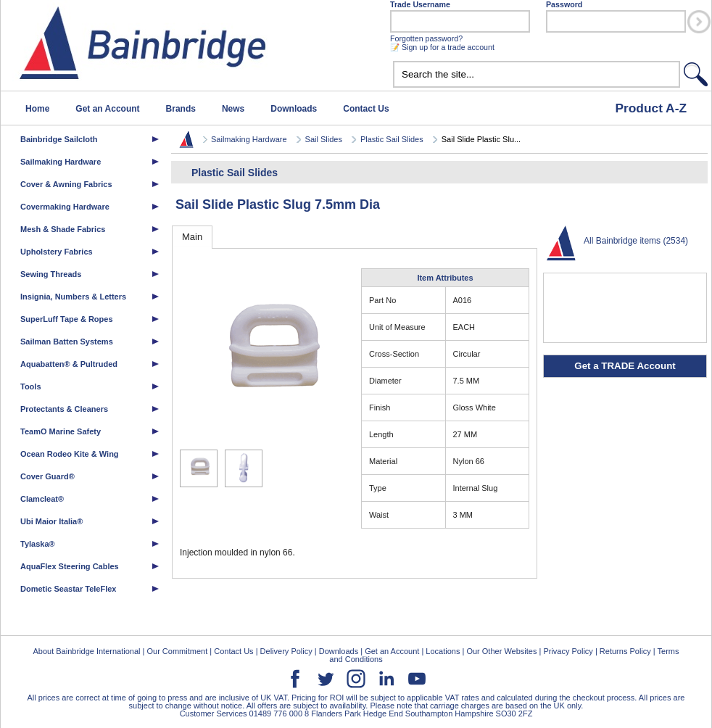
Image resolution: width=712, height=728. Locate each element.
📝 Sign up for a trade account (442, 47)
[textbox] (537, 74)
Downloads (294, 109)
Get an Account (107, 109)
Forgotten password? (426, 38)
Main (192, 237)
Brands (181, 109)
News (233, 109)
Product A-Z (651, 108)
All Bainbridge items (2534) (636, 241)
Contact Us (366, 109)
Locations (443, 651)
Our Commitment (177, 651)
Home (37, 109)
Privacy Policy (568, 651)
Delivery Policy (286, 651)
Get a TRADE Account (625, 366)
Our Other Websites (501, 651)
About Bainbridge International (86, 651)
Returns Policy (625, 651)
